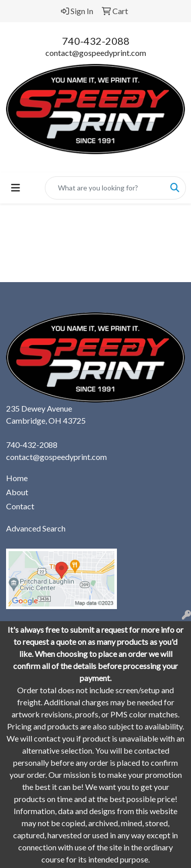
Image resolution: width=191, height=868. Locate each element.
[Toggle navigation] (16, 188)
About (17, 492)
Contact (20, 506)
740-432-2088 (96, 41)
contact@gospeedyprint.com (96, 53)
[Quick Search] (105, 188)
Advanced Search (36, 528)
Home (17, 478)
